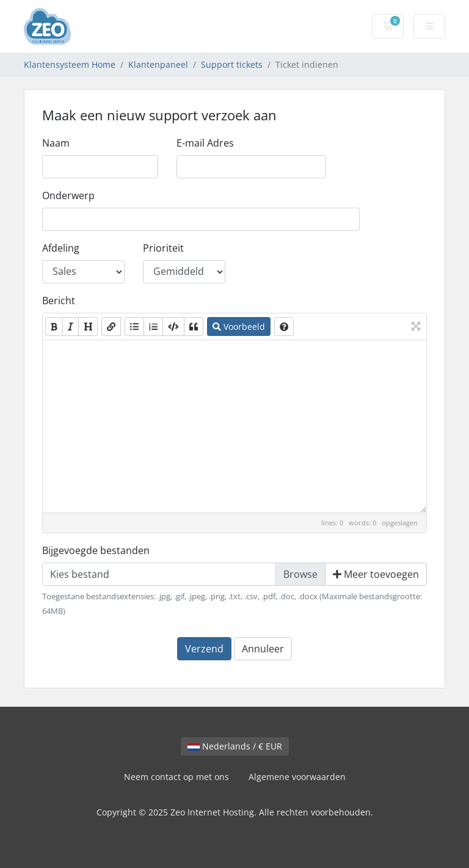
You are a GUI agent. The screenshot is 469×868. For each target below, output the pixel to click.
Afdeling (61, 248)
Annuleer (263, 649)
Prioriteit (163, 248)
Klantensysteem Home (70, 64)
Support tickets (232, 64)
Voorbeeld (239, 326)
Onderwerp (68, 195)
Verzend (204, 649)
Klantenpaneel (158, 64)
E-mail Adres (205, 143)
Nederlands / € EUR (235, 746)
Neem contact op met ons (176, 777)
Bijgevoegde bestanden (96, 550)
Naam (56, 143)
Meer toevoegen (376, 574)
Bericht (59, 301)
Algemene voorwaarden (297, 777)
